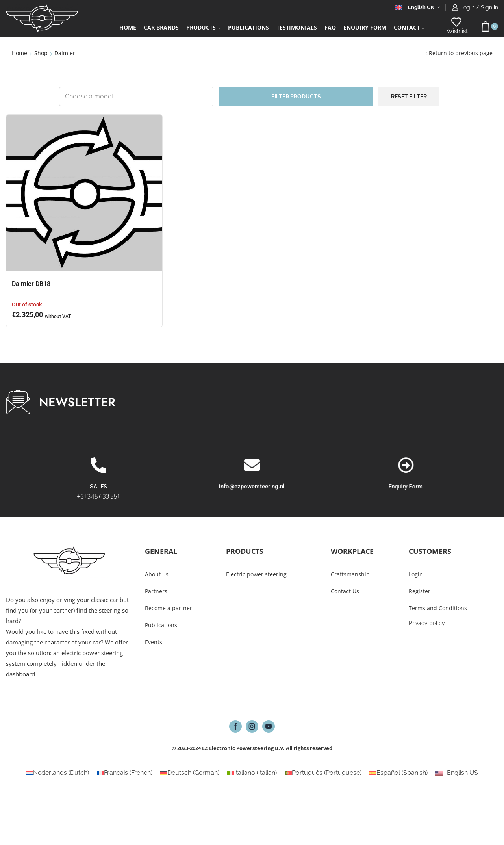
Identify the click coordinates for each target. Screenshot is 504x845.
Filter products (296, 97)
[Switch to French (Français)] (125, 773)
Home (128, 27)
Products (203, 27)
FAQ (330, 27)
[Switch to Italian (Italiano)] (252, 773)
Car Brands (161, 27)
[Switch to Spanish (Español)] (398, 773)
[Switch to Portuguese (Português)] (323, 773)
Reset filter (409, 97)
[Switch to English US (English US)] (457, 773)
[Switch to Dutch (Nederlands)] (57, 773)
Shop (41, 53)
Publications (248, 27)
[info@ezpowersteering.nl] (252, 505)
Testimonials (297, 27)
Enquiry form (365, 27)
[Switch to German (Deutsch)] (190, 773)
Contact (409, 27)
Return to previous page (461, 53)
